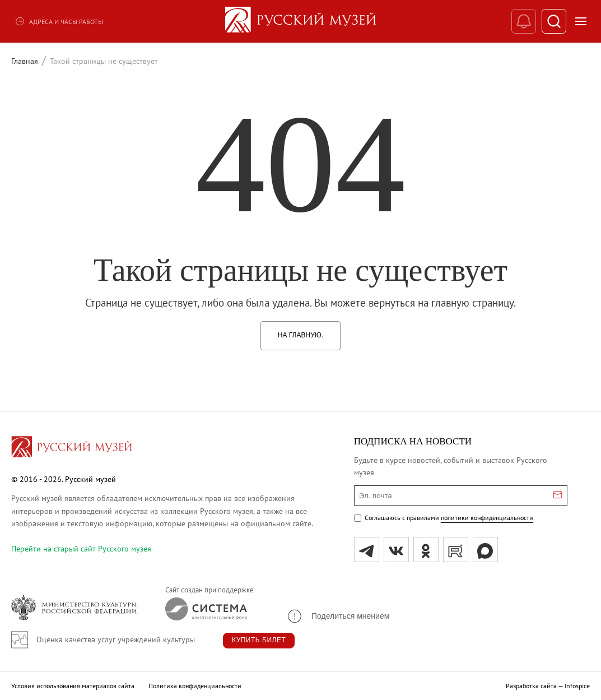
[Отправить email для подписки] (558, 495)
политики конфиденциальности (487, 518)
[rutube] (456, 550)
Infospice (577, 686)
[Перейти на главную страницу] (72, 448)
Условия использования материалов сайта (73, 686)
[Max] (485, 550)
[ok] (426, 550)
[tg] (367, 550)
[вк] (396, 550)
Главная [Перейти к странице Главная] (25, 61)
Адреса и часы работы (59, 21)
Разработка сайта (531, 686)
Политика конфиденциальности (195, 686)
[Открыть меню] (581, 21)
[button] (338, 616)
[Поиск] (554, 22)
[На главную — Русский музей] (301, 21)
